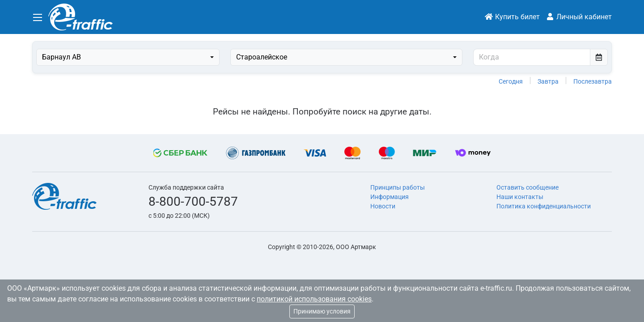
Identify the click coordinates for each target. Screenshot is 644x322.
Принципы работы (398, 187)
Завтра (548, 81)
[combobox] (128, 57)
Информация (390, 197)
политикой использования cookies (314, 299)
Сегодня (511, 81)
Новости (383, 206)
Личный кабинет (579, 17)
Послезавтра (593, 81)
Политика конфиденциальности (544, 206)
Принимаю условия (322, 311)
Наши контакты (520, 197)
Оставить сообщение (527, 187)
